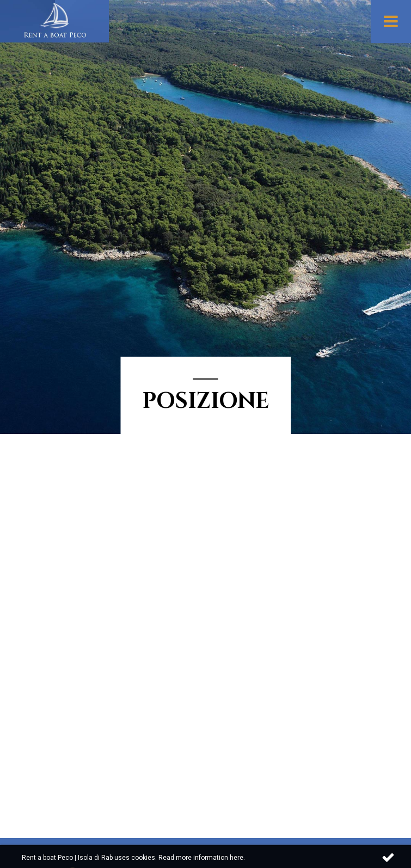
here (237, 858)
